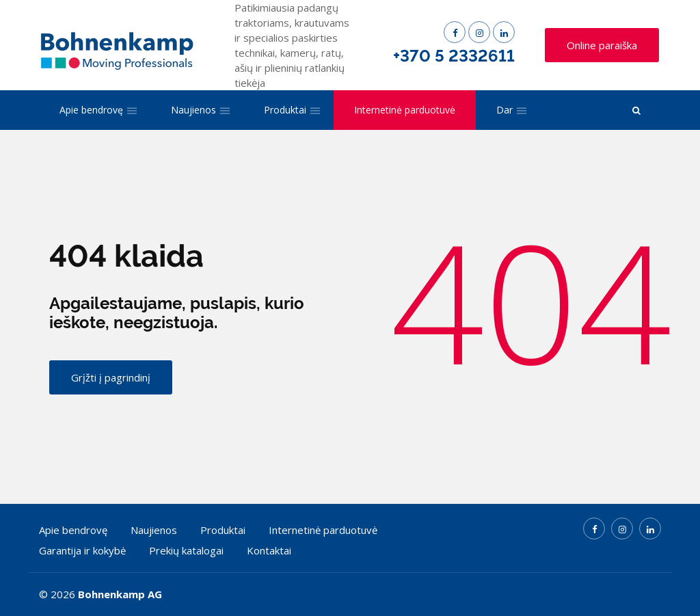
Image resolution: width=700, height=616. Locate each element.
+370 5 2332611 (454, 56)
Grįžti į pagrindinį (111, 377)
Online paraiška (602, 45)
